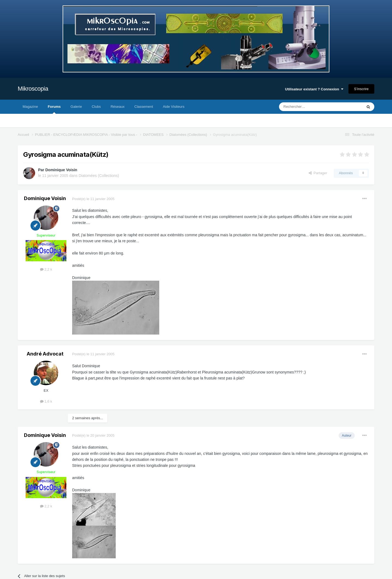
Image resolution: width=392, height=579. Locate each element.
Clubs (96, 107)
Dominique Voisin (61, 170)
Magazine (30, 107)
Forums (54, 109)
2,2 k (46, 269)
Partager (318, 173)
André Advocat (45, 354)
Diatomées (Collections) (99, 176)
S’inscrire (361, 89)
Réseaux (117, 107)
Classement (144, 107)
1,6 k (46, 401)
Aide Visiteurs (174, 107)
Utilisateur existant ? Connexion (314, 89)
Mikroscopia (33, 89)
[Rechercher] (309, 107)
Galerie (76, 107)
